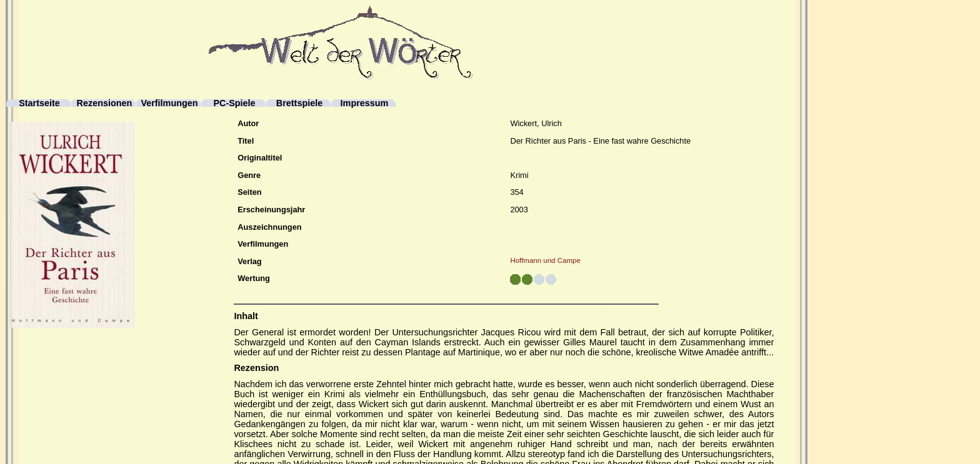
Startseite (39, 103)
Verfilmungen (169, 103)
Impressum (365, 103)
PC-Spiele (234, 103)
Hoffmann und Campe (545, 260)
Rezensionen (105, 103)
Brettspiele (299, 103)
